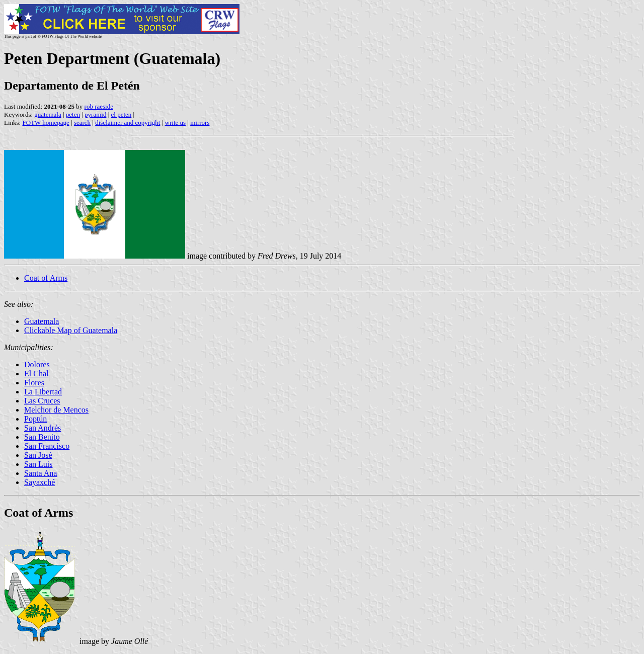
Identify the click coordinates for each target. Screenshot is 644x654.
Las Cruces (42, 401)
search (82, 122)
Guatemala (42, 321)
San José (38, 455)
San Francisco (47, 446)
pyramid (95, 114)
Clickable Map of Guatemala (71, 330)
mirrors (200, 122)
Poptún (35, 419)
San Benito (42, 437)
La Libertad (43, 392)
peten (73, 114)
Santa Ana (41, 473)
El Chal (36, 374)
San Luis (38, 464)
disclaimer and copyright (128, 122)
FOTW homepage (46, 122)
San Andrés (43, 428)
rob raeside (99, 106)
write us (176, 122)
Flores (34, 383)
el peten (122, 114)
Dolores (37, 364)
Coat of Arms (46, 278)
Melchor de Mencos (56, 410)
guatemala (48, 114)
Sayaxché (39, 482)
